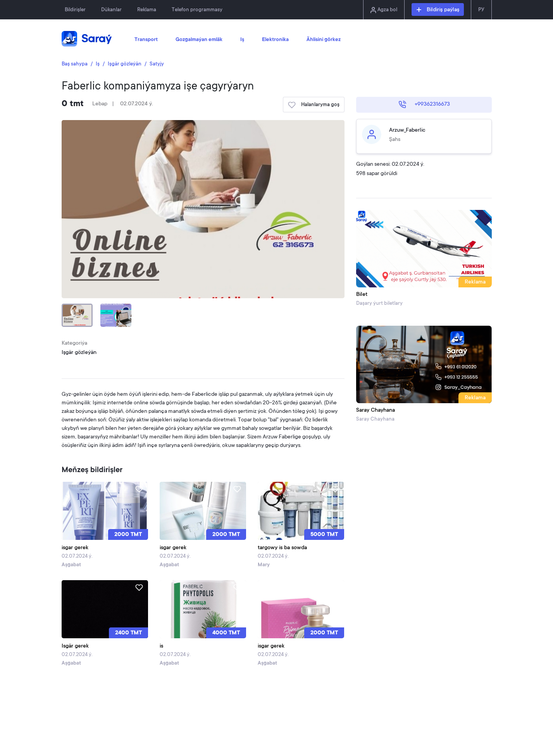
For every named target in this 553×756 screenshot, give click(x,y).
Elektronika (275, 40)
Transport (146, 40)
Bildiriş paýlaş (438, 10)
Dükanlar (111, 10)
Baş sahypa (75, 64)
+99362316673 (424, 105)
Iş (242, 40)
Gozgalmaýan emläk (199, 40)
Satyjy (157, 64)
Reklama (147, 10)
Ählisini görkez (324, 40)
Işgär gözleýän (125, 64)
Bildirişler (75, 10)
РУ (481, 10)
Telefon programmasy (197, 10)
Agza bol (384, 10)
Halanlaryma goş (314, 105)
